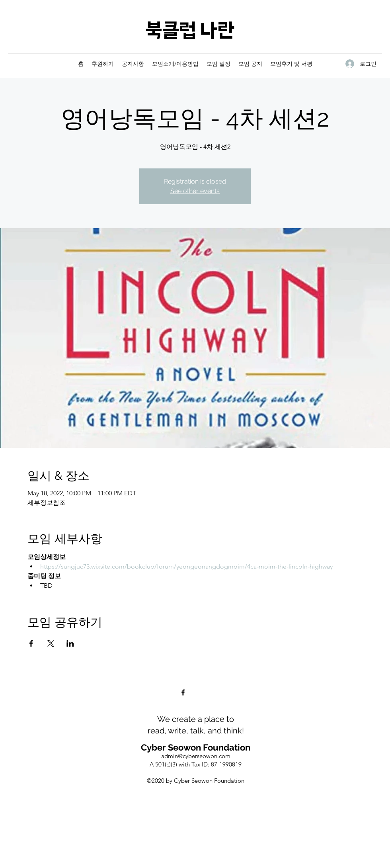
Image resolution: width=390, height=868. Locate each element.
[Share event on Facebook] (31, 643)
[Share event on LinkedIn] (70, 643)
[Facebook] (183, 692)
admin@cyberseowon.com (196, 756)
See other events (195, 191)
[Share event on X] (51, 643)
